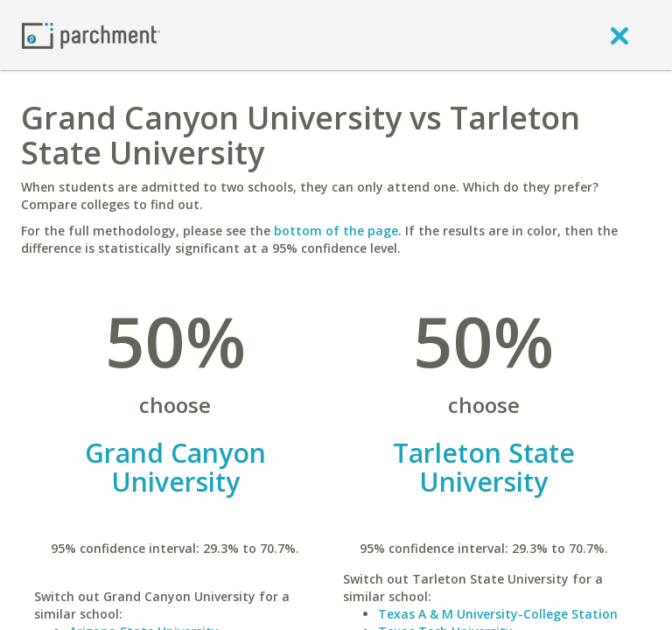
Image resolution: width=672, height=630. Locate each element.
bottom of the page (336, 231)
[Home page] (91, 35)
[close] (619, 35)
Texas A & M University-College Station (498, 614)
